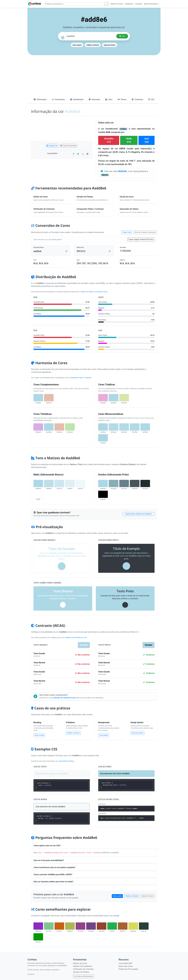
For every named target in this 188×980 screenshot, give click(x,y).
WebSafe (122, 171)
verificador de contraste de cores (64, 698)
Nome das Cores (126, 966)
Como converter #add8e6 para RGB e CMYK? (53, 875)
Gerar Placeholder (69, 146)
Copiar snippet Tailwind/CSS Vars (141, 239)
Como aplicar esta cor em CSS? (47, 846)
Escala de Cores (102, 292)
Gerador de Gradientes (83, 966)
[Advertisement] (94, 78)
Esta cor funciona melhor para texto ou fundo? (53, 882)
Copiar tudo (127, 232)
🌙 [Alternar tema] (107, 4)
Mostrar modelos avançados (145, 232)
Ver (122, 36)
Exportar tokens (110, 45)
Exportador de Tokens (67, 761)
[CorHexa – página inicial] (35, 4)
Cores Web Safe (125, 963)
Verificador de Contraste (83, 969)
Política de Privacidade (128, 969)
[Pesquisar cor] (90, 36)
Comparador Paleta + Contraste (80, 378)
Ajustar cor (52, 146)
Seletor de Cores (80, 963)
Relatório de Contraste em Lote (76, 637)
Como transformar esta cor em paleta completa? (54, 867)
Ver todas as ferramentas (84, 976)
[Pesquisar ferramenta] (73, 4)
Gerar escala (39, 735)
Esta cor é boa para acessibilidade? (49, 860)
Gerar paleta (77, 45)
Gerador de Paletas (87, 292)
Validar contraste (93, 45)
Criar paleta (104, 735)
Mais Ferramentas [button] (151, 4)
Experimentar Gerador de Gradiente (138, 514)
